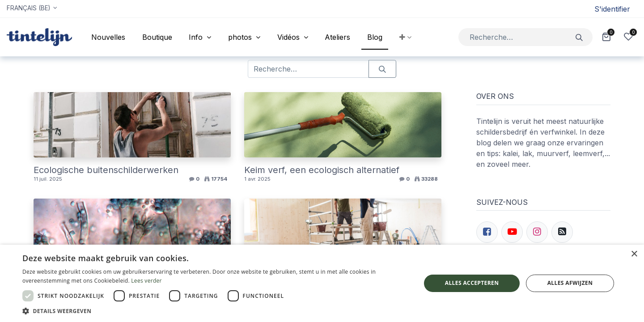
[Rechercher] (579, 37)
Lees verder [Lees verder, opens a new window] (146, 281)
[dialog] (322, 283)
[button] (405, 37)
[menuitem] (108, 37)
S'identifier (612, 9)
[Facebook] (487, 232)
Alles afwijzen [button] (570, 283)
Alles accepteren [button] (472, 283)
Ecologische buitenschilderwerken (106, 170)
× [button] (634, 254)
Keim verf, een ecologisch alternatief (322, 170)
